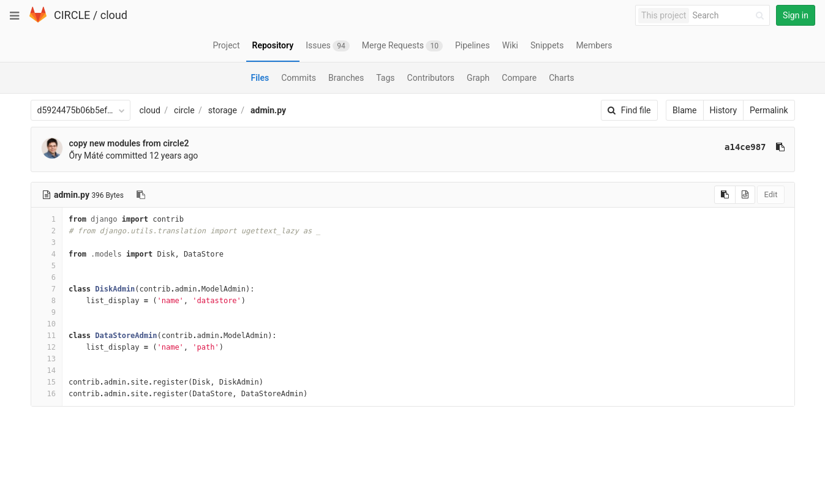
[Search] (730, 16)
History (724, 110)
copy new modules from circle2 (129, 143)
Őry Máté (86, 156)
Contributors (431, 78)
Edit (770, 194)
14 (47, 370)
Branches (346, 78)
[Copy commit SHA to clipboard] (780, 147)
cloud (114, 15)
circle (184, 110)
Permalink (769, 110)
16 (47, 394)
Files (260, 78)
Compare (519, 78)
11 (47, 336)
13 (47, 359)
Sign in (796, 15)
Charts (561, 78)
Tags (385, 78)
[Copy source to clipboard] (725, 195)
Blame (684, 110)
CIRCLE (72, 15)
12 (47, 347)
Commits (299, 78)
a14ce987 (745, 147)
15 (47, 382)
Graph (478, 78)
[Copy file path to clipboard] (141, 195)
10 (47, 324)
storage (223, 110)
